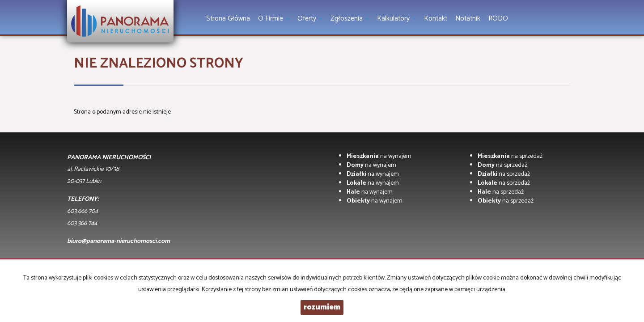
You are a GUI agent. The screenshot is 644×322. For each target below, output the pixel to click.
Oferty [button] (310, 19)
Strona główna (228, 19)
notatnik (468, 19)
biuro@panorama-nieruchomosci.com (119, 241)
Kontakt (436, 19)
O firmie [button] (274, 19)
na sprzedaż (510, 156)
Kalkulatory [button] (396, 19)
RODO (498, 19)
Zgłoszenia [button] (350, 19)
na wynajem (379, 156)
